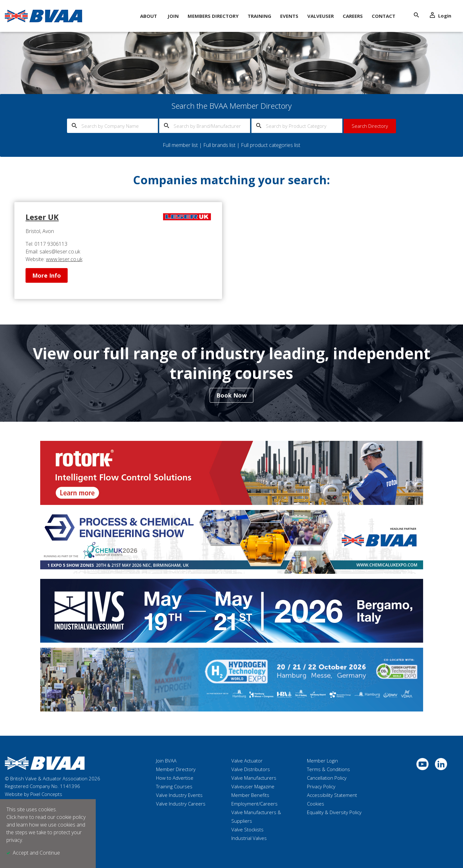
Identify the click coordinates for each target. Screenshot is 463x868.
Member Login (322, 761)
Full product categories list (271, 145)
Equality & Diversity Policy (334, 812)
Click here (17, 817)
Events (289, 16)
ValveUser (321, 16)
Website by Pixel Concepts (34, 794)
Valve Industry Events (179, 795)
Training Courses (174, 786)
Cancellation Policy (327, 778)
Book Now (232, 395)
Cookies (316, 804)
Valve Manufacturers (254, 778)
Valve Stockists (247, 829)
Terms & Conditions (329, 769)
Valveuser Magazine (253, 786)
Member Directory (176, 769)
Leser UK (42, 217)
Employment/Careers (254, 804)
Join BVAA (166, 761)
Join (173, 16)
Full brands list (219, 145)
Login (441, 15)
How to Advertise (175, 778)
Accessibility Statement (332, 795)
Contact (384, 16)
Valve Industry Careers (181, 804)
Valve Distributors (251, 769)
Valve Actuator (247, 761)
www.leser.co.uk (64, 259)
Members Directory (213, 16)
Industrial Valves (249, 838)
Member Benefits (250, 795)
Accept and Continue (36, 853)
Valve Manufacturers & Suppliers (256, 817)
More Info (47, 275)
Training (259, 16)
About (149, 16)
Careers (353, 16)
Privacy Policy (321, 786)
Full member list (180, 145)
